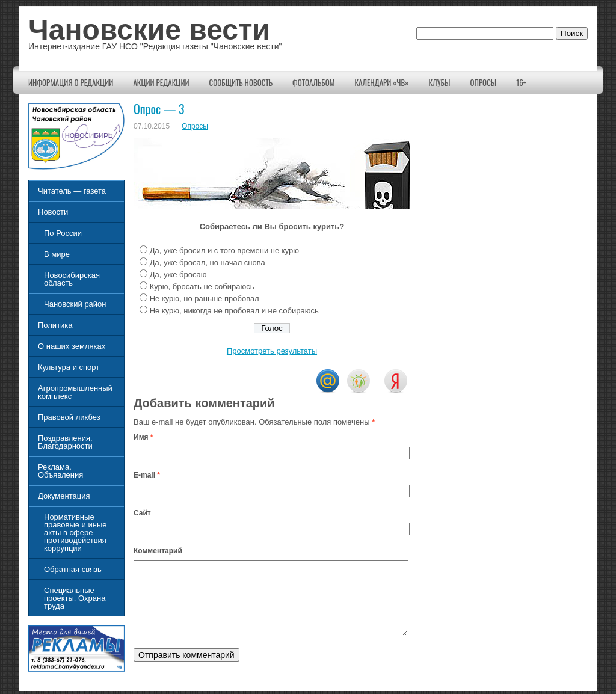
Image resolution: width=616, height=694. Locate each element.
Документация (64, 496)
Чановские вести (149, 30)
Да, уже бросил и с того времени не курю (224, 250)
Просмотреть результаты (272, 351)
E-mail (147, 475)
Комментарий (158, 551)
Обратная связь (73, 569)
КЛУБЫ (440, 82)
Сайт (142, 513)
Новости (53, 212)
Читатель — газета (72, 191)
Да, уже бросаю (178, 275)
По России (63, 233)
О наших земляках (72, 346)
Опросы (483, 82)
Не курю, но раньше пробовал (205, 299)
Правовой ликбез (69, 417)
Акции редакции (161, 82)
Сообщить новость (241, 82)
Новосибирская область (72, 279)
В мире (57, 254)
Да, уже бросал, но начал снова (208, 263)
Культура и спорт (69, 367)
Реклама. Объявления (60, 471)
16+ (521, 82)
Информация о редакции (71, 82)
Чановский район (75, 304)
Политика (55, 325)
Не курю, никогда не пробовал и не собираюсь (234, 311)
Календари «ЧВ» (381, 82)
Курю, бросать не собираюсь (202, 287)
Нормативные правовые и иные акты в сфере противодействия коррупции (75, 533)
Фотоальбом (313, 82)
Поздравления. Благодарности (65, 442)
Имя (143, 437)
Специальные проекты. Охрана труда (75, 598)
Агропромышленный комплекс (75, 392)
